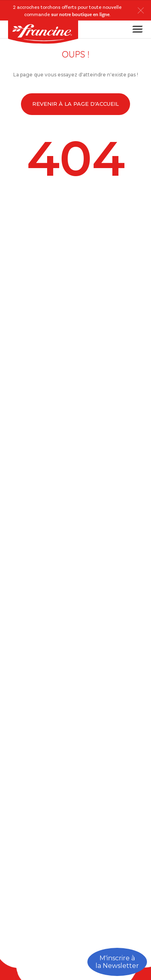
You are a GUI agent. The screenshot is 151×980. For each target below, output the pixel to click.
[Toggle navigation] (135, 29)
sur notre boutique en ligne (80, 15)
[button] (143, 10)
